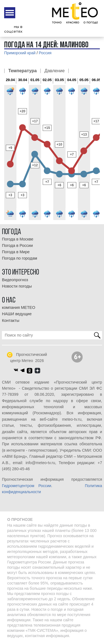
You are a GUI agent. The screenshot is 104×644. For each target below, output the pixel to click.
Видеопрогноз (15, 280)
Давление (54, 71)
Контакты (11, 320)
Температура (22, 71)
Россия (45, 53)
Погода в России (17, 245)
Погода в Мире (16, 252)
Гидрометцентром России (27, 486)
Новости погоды (17, 286)
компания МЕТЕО (19, 307)
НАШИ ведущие (17, 314)
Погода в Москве (18, 239)
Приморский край (20, 53)
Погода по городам (20, 258)
